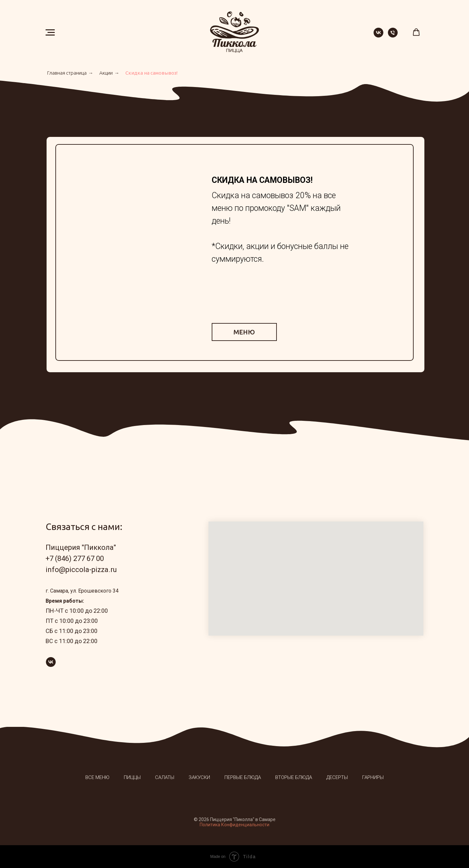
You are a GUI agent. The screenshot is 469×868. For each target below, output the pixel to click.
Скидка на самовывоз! (151, 73)
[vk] (378, 36)
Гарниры (373, 777)
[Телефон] (393, 36)
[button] (416, 32)
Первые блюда (243, 777)
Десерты (337, 777)
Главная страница (67, 73)
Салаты (165, 777)
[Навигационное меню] (50, 33)
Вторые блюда (294, 777)
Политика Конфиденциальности (234, 825)
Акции (106, 73)
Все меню (97, 777)
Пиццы (132, 777)
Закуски (199, 777)
